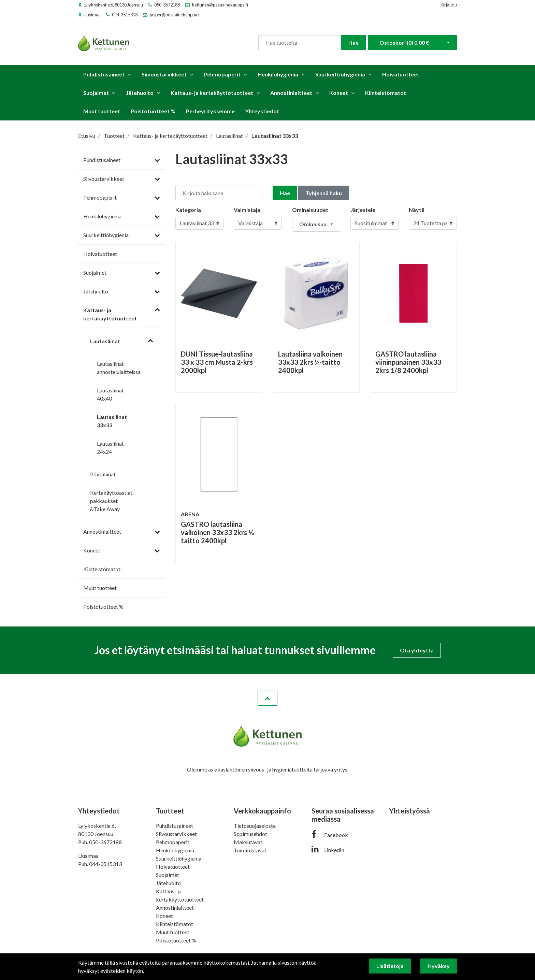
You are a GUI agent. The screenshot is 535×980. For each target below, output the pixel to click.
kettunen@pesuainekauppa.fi (220, 5)
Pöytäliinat (103, 474)
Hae (353, 42)
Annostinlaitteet (291, 93)
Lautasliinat (105, 341)
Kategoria (188, 210)
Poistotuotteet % (153, 111)
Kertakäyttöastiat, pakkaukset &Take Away (112, 501)
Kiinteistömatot (386, 93)
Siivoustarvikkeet (164, 74)
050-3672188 (167, 5)
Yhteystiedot (262, 111)
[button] (316, 224)
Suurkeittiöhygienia (340, 74)
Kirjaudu (449, 5)
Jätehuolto (140, 93)
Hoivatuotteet (401, 74)
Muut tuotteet (102, 111)
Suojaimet (96, 93)
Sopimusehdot (250, 834)
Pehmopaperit (222, 74)
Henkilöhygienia (278, 74)
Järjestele (363, 210)
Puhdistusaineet (104, 74)
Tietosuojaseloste (255, 826)
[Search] (300, 43)
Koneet (339, 93)
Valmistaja (247, 210)
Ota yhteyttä (417, 650)
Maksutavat (248, 842)
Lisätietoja (390, 966)
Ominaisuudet (310, 210)
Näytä (417, 210)
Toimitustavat (250, 850)
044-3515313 (125, 15)
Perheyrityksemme (210, 111)
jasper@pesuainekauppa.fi (175, 15)
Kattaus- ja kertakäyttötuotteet (212, 93)
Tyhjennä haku (324, 193)
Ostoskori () (404, 42)
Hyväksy (439, 966)
